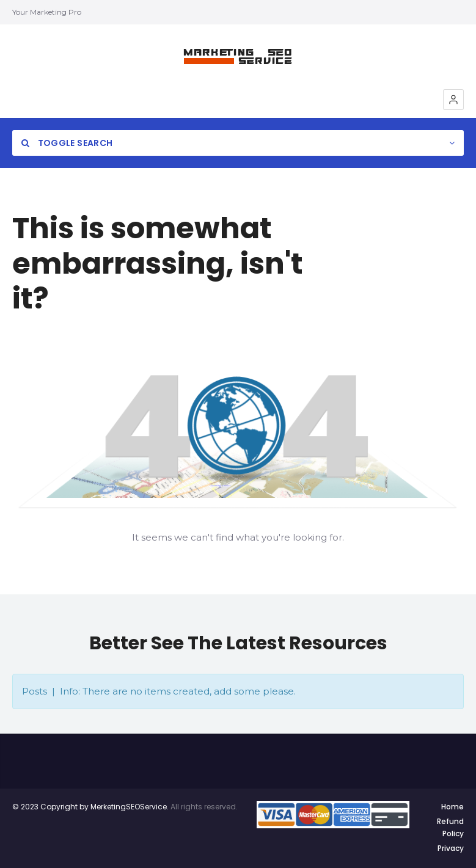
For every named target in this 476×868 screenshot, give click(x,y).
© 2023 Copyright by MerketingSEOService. (90, 807)
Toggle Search (67, 143)
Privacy (451, 848)
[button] (453, 100)
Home (452, 807)
